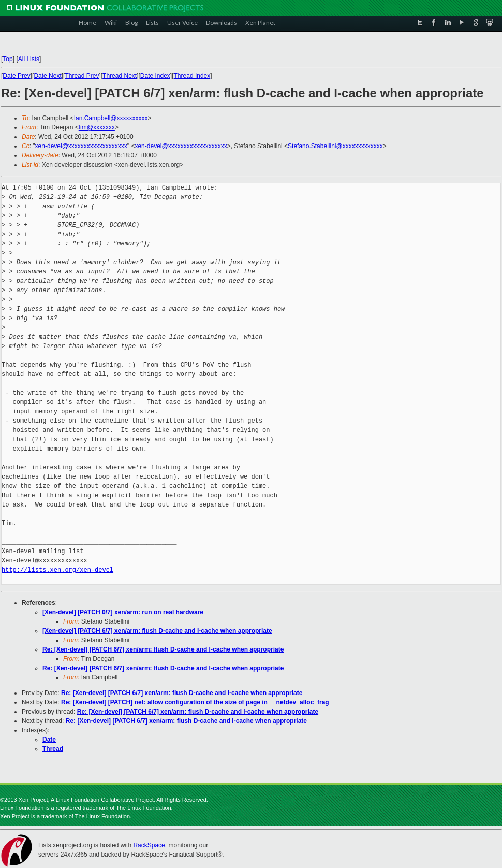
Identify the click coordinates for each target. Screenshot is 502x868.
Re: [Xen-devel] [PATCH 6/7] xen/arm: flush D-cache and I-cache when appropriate (163, 649)
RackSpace (149, 845)
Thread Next (120, 76)
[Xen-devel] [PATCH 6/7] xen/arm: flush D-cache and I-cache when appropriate (157, 631)
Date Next (47, 76)
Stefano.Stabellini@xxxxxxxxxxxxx (335, 146)
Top (8, 59)
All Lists (29, 59)
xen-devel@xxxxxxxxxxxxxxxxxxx (81, 146)
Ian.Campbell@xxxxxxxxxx (111, 118)
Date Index (155, 76)
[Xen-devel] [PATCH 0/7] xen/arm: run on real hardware (123, 612)
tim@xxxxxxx (97, 127)
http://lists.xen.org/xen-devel (57, 570)
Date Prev (16, 76)
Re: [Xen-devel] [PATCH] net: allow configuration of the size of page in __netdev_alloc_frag (195, 702)
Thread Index (192, 76)
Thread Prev (82, 76)
